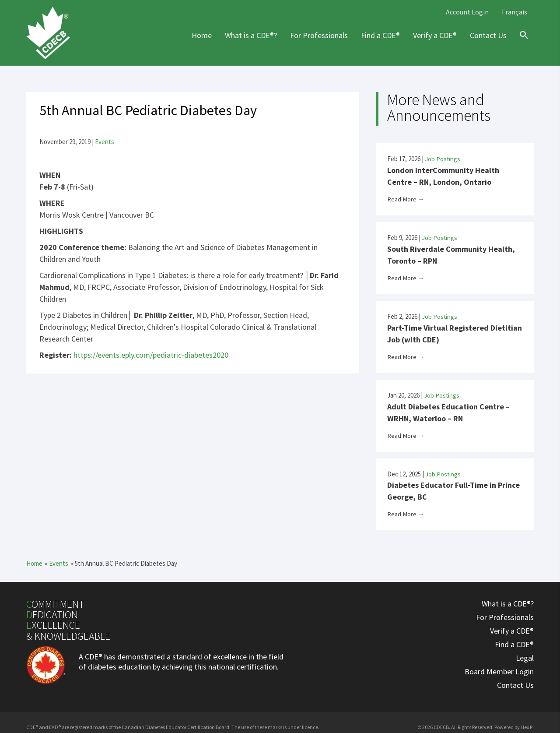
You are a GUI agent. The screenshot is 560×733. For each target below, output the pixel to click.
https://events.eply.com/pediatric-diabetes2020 (151, 355)
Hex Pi (527, 724)
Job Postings (443, 159)
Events (105, 142)
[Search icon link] (522, 43)
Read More (406, 199)
